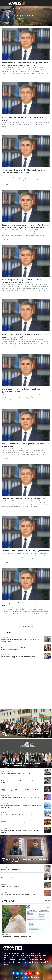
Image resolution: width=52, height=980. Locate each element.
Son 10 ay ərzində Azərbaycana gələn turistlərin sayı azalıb (25, 604)
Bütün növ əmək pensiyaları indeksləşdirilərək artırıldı (23, 119)
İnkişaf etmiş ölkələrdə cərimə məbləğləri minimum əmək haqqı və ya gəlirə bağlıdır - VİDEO (25, 64)
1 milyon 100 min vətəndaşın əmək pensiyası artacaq (26, 551)
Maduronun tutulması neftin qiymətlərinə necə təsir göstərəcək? (25, 445)
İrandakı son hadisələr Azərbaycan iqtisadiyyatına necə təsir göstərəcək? (24, 336)
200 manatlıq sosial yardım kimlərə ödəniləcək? (23, 499)
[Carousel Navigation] (48, 901)
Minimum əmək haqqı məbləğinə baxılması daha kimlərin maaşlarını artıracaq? (23, 171)
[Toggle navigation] (4, 3)
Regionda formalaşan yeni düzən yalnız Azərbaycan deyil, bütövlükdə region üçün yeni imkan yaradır (25, 226)
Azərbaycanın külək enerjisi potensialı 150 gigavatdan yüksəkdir (21, 390)
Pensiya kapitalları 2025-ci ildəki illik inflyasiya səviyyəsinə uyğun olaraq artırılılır (23, 281)
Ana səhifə (7, 8)
